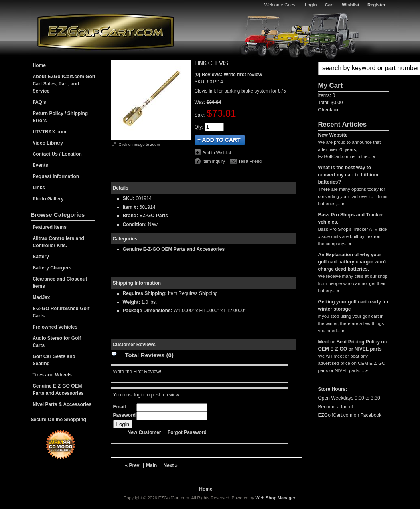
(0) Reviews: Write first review (229, 75)
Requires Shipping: (145, 293)
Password (125, 415)
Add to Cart (220, 140)
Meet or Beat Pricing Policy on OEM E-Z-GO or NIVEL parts (353, 345)
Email (120, 407)
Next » (171, 465)
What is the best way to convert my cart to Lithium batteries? (348, 175)
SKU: (201, 82)
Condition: (135, 224)
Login (311, 5)
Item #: (131, 207)
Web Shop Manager (275, 498)
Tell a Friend (250, 161)
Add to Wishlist (217, 153)
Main (151, 465)
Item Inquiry (214, 161)
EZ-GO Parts (154, 216)
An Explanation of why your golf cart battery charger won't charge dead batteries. (353, 262)
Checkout (329, 110)
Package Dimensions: (148, 311)
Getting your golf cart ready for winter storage (354, 305)
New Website (333, 135)
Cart (330, 5)
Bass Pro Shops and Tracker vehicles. (351, 218)
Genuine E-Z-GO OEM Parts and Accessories (174, 249)
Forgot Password (187, 432)
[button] (354, 68)
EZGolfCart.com (106, 31)
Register (377, 5)
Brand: (131, 216)
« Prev (132, 465)
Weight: (132, 302)
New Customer (144, 432)
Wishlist (351, 5)
